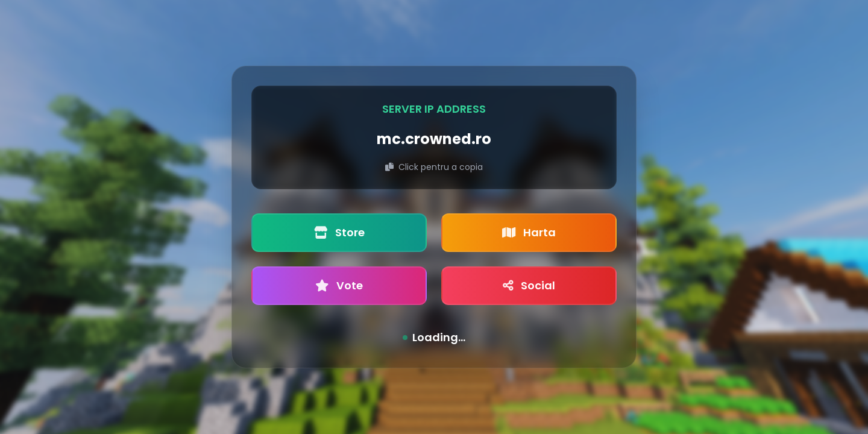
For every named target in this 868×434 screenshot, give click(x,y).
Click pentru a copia (434, 167)
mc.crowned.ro (434, 139)
